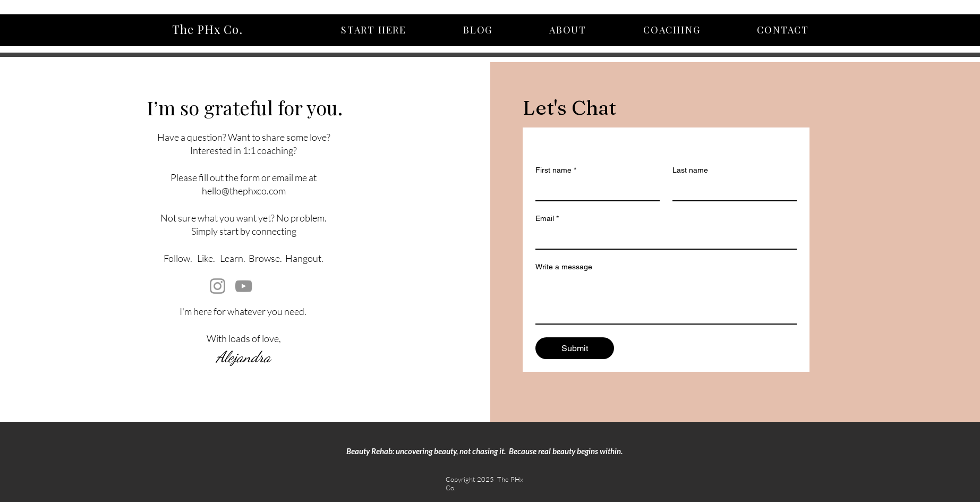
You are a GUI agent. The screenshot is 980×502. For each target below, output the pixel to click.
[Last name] (731, 190)
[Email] (663, 238)
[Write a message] (666, 300)
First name (556, 170)
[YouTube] (244, 286)
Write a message (564, 267)
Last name (690, 170)
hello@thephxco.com (244, 191)
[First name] (594, 190)
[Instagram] (218, 286)
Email (547, 219)
